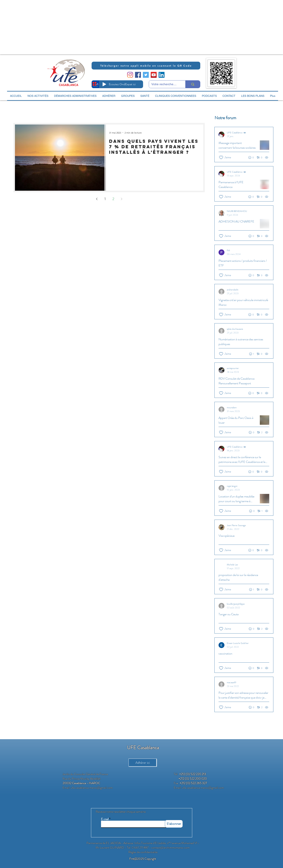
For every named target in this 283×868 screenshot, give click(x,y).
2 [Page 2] (113, 199)
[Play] (104, 84)
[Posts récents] (243, 419)
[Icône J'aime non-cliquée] (221, 157)
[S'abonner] (174, 824)
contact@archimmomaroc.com (170, 847)
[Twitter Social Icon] (146, 75)
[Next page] (121, 199)
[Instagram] (130, 75)
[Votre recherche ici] (164, 84)
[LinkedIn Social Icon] (162, 75)
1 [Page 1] (105, 199)
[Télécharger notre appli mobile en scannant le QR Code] (146, 66)
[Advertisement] (118, 27)
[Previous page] (97, 199)
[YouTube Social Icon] (154, 75)
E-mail (105, 819)
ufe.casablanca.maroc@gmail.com (92, 788)
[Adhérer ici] (142, 763)
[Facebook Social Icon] (138, 75)
